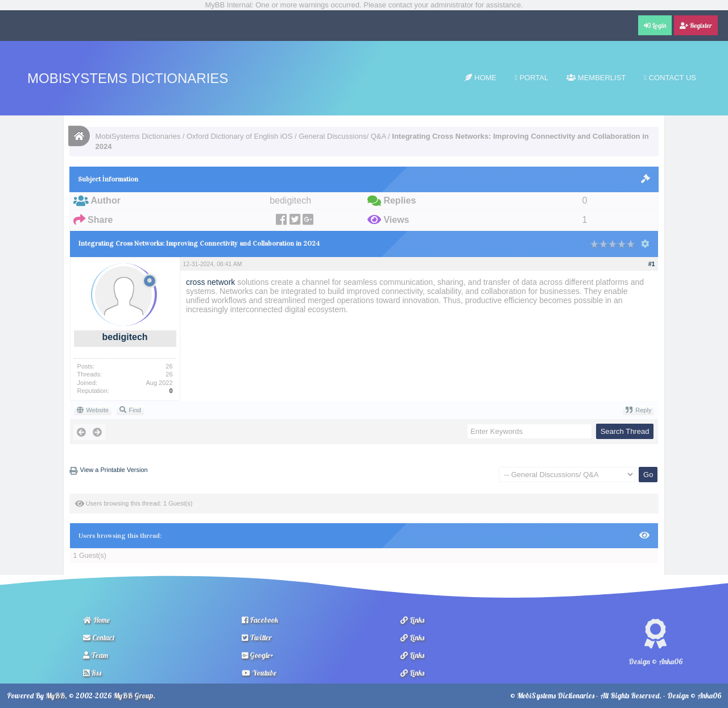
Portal (531, 78)
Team (96, 655)
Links (412, 620)
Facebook (260, 620)
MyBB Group (133, 695)
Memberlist (596, 78)
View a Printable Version (114, 470)
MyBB (55, 695)
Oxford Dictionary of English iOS (239, 136)
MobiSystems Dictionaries (128, 78)
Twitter (257, 637)
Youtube (259, 673)
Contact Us (670, 78)
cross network (210, 282)
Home (481, 78)
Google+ (258, 655)
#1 (652, 264)
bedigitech (125, 337)
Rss (92, 673)
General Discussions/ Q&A (342, 136)
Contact (99, 637)
